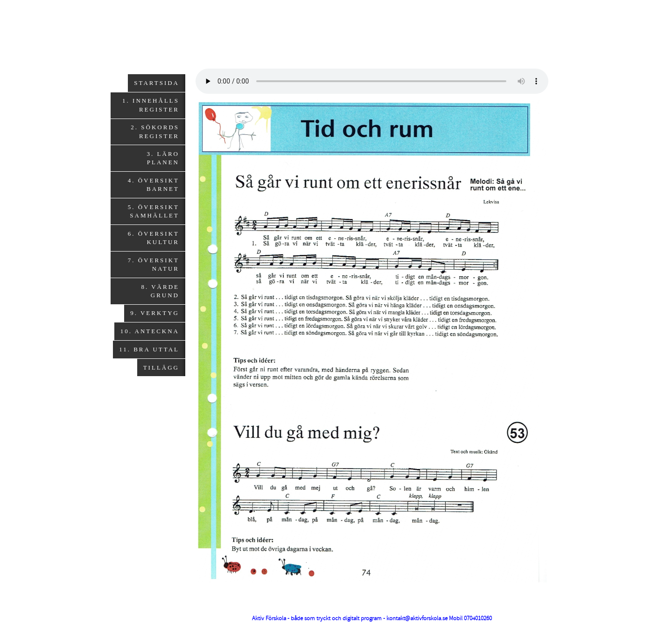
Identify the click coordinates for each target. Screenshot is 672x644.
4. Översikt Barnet (154, 185)
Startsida (157, 83)
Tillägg (161, 367)
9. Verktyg (155, 313)
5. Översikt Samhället (154, 211)
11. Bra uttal (149, 349)
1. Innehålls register (151, 105)
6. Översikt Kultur (154, 238)
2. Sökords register (155, 131)
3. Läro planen (163, 158)
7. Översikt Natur (154, 264)
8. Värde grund (160, 291)
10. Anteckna (150, 331)
